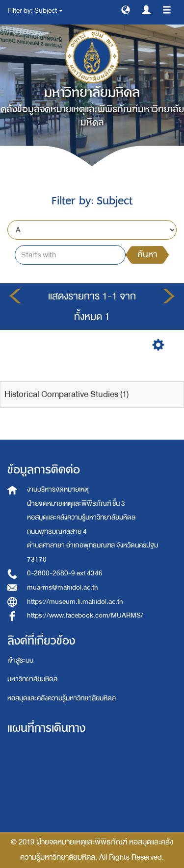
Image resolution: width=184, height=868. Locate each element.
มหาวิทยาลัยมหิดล (32, 679)
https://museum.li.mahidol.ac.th (75, 602)
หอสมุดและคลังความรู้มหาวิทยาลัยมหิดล (62, 698)
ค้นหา (147, 255)
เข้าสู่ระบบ (20, 660)
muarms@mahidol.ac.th (63, 587)
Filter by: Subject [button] (35, 11)
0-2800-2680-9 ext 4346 (65, 573)
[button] (126, 9)
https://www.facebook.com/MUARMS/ (85, 615)
